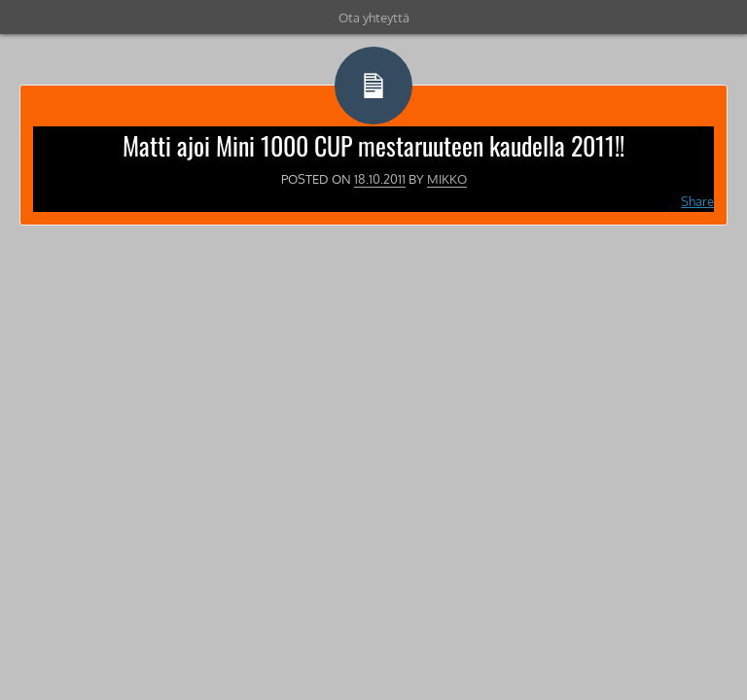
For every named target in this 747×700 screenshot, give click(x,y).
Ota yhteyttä (374, 17)
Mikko (447, 179)
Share (697, 201)
